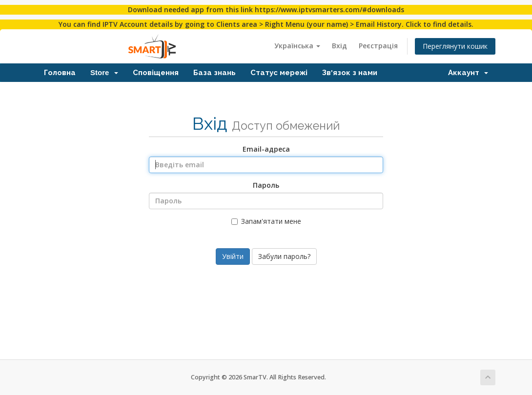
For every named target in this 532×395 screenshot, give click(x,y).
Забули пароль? (284, 256)
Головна (60, 72)
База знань (215, 72)
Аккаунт (468, 72)
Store (104, 72)
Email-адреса (266, 149)
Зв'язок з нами (350, 72)
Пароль (266, 185)
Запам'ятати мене (266, 221)
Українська (297, 46)
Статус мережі (279, 72)
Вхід (339, 46)
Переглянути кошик (455, 46)
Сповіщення (156, 72)
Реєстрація (378, 46)
